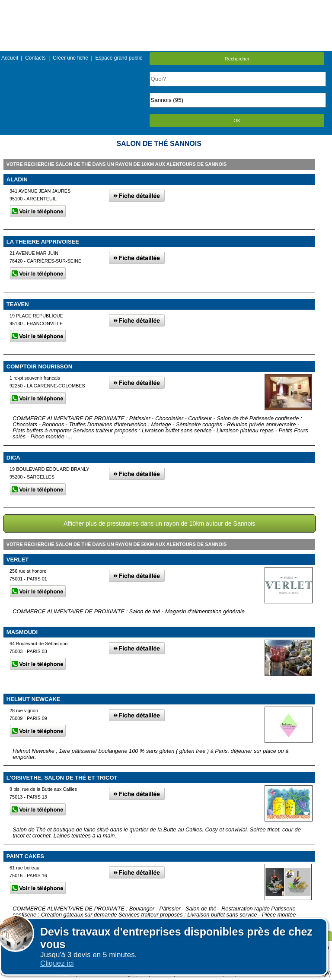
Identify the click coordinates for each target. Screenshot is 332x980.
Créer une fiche (70, 58)
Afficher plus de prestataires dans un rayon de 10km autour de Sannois (159, 523)
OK (237, 121)
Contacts (35, 58)
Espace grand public (119, 58)
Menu (166, 6)
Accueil (10, 58)
